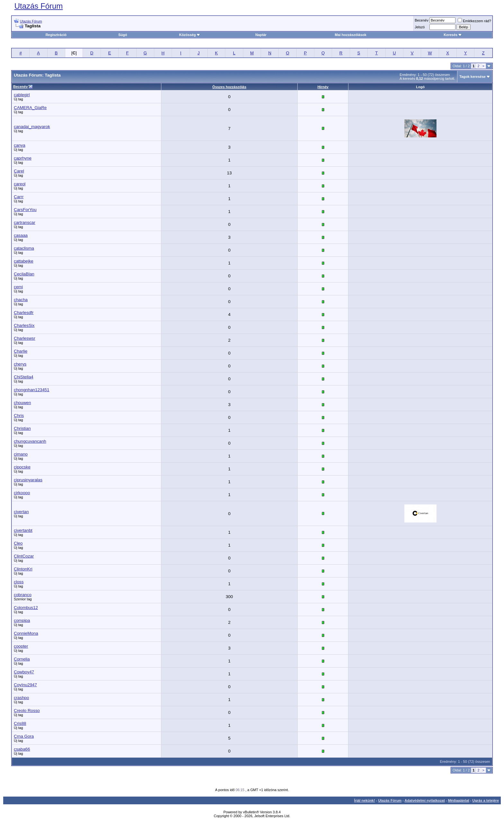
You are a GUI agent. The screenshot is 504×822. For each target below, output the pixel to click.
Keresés (453, 35)
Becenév (422, 20)
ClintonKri (23, 569)
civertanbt (23, 530)
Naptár (261, 35)
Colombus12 (26, 608)
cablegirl (22, 95)
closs (19, 582)
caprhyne (23, 158)
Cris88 (20, 723)
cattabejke (24, 261)
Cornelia (22, 659)
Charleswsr (25, 338)
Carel (19, 171)
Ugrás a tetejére (486, 800)
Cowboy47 (24, 672)
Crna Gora (24, 736)
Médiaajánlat (459, 800)
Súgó (123, 35)
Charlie (21, 351)
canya (20, 145)
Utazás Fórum (39, 6)
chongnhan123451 (32, 390)
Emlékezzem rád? (474, 21)
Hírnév (323, 87)
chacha (21, 300)
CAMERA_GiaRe (30, 108)
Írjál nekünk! (365, 800)
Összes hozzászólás (230, 87)
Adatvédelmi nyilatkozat (425, 800)
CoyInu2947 (25, 685)
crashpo (21, 698)
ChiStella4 (24, 377)
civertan (21, 512)
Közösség (190, 35)
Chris (19, 416)
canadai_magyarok (32, 127)
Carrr (19, 197)
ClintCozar (24, 556)
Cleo (18, 543)
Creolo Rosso (27, 711)
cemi (18, 287)
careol (20, 184)
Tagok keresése (473, 77)
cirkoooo (22, 493)
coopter (21, 646)
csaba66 (22, 749)
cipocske (22, 467)
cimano (21, 454)
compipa (22, 620)
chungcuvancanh (30, 441)
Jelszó (420, 27)
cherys (20, 364)
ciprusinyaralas (28, 480)
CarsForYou (25, 210)
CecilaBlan (24, 274)
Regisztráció (56, 35)
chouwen (22, 403)
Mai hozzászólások (350, 35)
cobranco (23, 595)
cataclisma (24, 248)
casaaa (21, 235)
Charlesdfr (24, 313)
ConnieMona (26, 633)
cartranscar (25, 222)
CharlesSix (24, 325)
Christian (22, 428)
